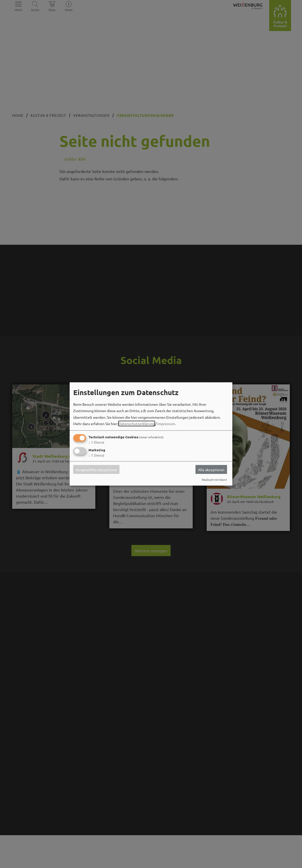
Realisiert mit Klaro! (214, 480)
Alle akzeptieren (211, 469)
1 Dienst (96, 442)
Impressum (166, 424)
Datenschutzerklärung (137, 424)
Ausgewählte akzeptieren (96, 469)
